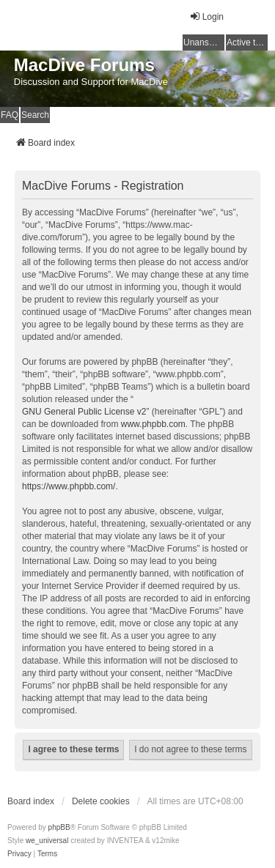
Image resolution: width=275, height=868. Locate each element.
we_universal (47, 841)
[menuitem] (19, 854)
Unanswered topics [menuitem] (204, 42)
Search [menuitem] (35, 115)
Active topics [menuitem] (247, 42)
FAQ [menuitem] (10, 115)
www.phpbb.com (153, 424)
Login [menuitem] (206, 16)
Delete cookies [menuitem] (101, 801)
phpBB (59, 827)
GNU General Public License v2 (84, 412)
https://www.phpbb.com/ (69, 486)
